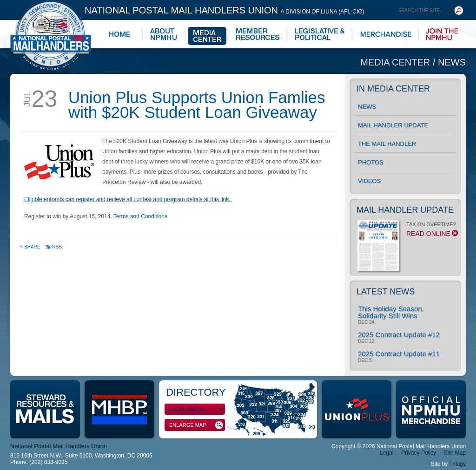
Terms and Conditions (140, 216)
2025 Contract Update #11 (399, 354)
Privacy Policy (419, 453)
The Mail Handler (387, 144)
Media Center (397, 62)
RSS (54, 247)
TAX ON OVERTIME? (407, 232)
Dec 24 (366, 322)
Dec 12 (366, 341)
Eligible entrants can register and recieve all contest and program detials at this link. (127, 199)
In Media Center (393, 89)
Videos (369, 181)
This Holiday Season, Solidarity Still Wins (391, 312)
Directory (196, 392)
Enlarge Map (196, 425)
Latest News (386, 292)
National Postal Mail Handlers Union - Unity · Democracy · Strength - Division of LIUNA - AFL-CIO (51, 35)
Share (30, 247)
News (452, 62)
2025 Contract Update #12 (399, 335)
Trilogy (457, 464)
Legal (387, 453)
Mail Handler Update (393, 125)
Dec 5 (365, 360)
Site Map (455, 453)
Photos (371, 162)
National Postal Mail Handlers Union (225, 10)
